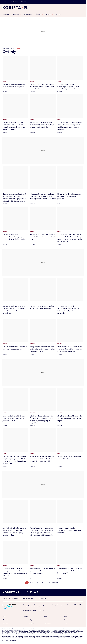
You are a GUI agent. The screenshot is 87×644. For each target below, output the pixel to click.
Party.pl (45, 617)
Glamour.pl (5, 620)
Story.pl (66, 623)
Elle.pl (4, 617)
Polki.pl (45, 620)
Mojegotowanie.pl (28, 620)
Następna (55, 583)
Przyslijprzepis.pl (48, 623)
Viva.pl (66, 617)
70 (43, 583)
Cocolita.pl (5, 623)
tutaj (16, 640)
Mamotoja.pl (26, 617)
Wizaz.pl (66, 620)
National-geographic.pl (29, 623)
